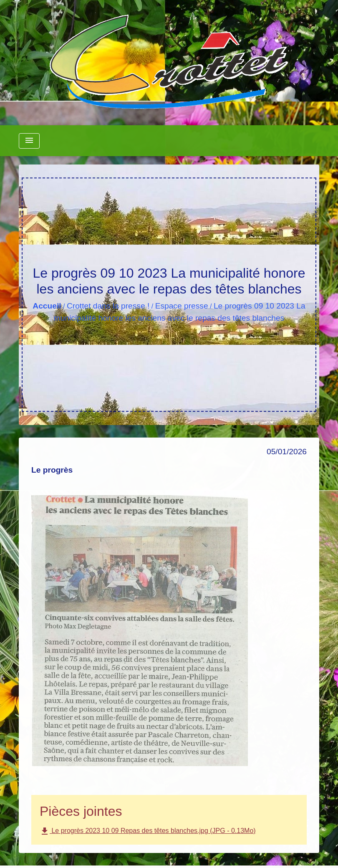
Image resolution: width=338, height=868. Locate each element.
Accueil (47, 306)
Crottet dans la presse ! (108, 306)
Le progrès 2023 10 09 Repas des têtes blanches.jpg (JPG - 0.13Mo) (148, 831)
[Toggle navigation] (29, 141)
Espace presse (182, 306)
